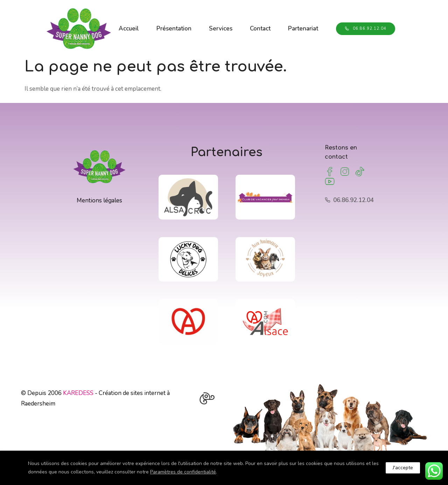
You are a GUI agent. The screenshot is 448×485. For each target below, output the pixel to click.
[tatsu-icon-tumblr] (360, 171)
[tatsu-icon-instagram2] (345, 171)
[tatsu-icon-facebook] (330, 171)
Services (222, 24)
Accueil (131, 24)
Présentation (176, 24)
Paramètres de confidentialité (183, 472)
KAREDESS (78, 392)
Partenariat (135, 32)
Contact (262, 24)
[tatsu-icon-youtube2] (330, 181)
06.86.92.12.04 (362, 28)
